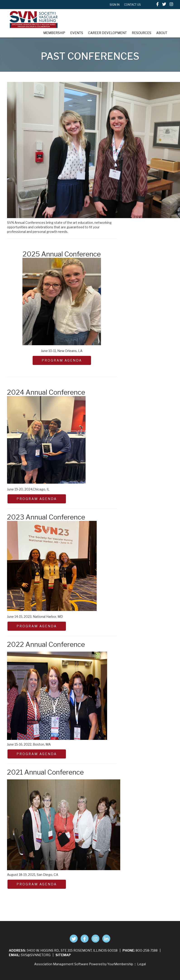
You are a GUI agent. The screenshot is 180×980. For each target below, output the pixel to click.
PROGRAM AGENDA (62, 360)
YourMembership (120, 964)
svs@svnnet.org (36, 955)
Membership (54, 33)
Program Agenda (37, 626)
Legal (142, 964)
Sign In (115, 5)
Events (77, 33)
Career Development (107, 33)
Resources (142, 33)
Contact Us (132, 5)
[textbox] (148, 5)
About (162, 33)
